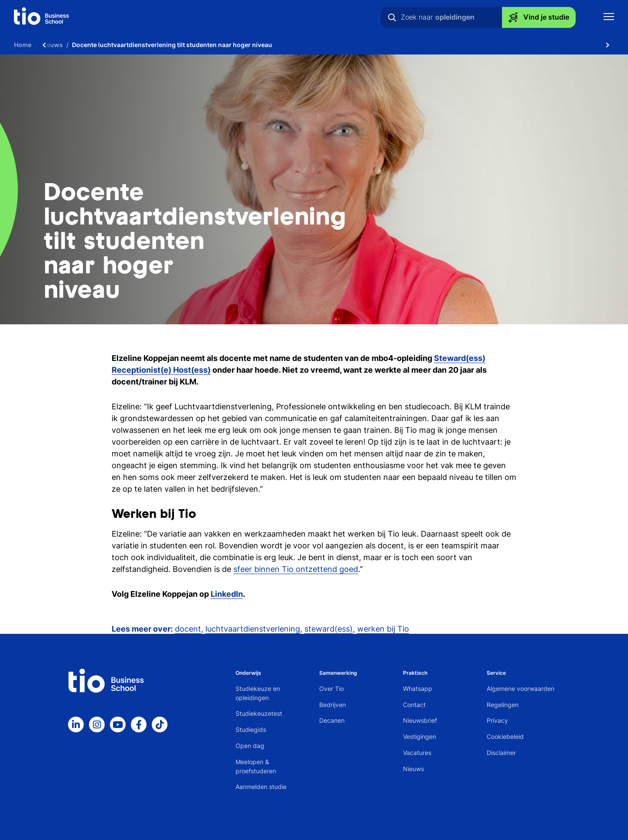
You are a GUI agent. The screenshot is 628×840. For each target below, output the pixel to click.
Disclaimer (501, 753)
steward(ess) (329, 629)
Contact (414, 705)
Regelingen (503, 705)
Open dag (250, 746)
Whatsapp (418, 689)
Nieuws (413, 769)
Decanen (332, 720)
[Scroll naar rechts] (608, 45)
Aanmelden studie (261, 787)
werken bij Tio (383, 629)
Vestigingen (420, 736)
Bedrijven (333, 705)
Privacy (497, 720)
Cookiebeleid (505, 736)
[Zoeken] (392, 17)
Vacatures (417, 753)
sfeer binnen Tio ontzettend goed (296, 569)
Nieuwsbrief (420, 720)
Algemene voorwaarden (520, 689)
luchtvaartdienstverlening (253, 629)
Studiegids (251, 729)
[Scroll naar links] (44, 45)
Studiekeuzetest (259, 713)
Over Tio (331, 689)
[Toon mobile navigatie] (609, 18)
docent (188, 629)
